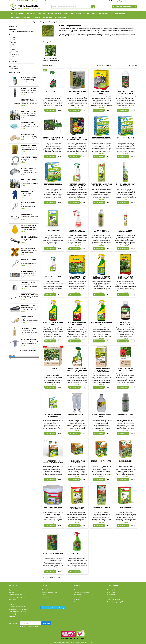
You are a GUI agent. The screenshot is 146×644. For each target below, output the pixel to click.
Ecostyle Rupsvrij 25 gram (101, 93)
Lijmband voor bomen (101, 507)
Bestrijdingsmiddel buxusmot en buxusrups (24, 32)
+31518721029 (20, 1)
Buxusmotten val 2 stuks (101, 461)
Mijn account (45, 597)
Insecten (14, 69)
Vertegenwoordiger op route (17, 607)
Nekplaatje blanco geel (30, 226)
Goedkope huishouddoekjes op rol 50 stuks (30, 123)
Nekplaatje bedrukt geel (30, 248)
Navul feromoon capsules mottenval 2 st (53, 462)
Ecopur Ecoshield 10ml (53, 184)
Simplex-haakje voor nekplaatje (30, 237)
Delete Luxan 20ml (126, 507)
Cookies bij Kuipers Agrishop (17, 597)
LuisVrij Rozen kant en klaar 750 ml (77, 323)
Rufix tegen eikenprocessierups (101, 231)
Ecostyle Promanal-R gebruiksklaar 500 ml (101, 277)
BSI (13, 40)
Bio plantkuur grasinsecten (126, 323)
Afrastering (69, 13)
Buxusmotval (53, 369)
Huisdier (37, 17)
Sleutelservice (13, 604)
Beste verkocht (15, 72)
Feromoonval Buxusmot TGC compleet (53, 139)
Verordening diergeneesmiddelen (19, 609)
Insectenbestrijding (118, 13)
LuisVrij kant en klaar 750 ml (101, 323)
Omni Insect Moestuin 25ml (77, 93)
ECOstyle (15, 42)
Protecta (14, 52)
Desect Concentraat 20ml (53, 553)
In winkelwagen (50, 110)
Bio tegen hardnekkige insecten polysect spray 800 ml (77, 370)
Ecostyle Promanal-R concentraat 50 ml (77, 277)
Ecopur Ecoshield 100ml (101, 138)
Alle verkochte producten (30, 351)
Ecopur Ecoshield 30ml (126, 138)
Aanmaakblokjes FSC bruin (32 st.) (30, 146)
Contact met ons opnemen (49, 592)
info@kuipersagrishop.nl (38, 1)
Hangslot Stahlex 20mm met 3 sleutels (30, 317)
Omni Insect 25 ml (126, 461)
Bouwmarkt (15, 17)
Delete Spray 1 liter (53, 276)
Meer (60, 37)
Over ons (12, 592)
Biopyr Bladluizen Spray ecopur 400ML (126, 185)
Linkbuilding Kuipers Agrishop (17, 612)
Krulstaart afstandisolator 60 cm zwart (30, 180)
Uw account (79, 585)
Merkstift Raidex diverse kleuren (30, 271)
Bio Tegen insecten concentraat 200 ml (126, 370)
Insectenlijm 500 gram (53, 507)
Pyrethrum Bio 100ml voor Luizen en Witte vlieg (101, 185)
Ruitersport (48, 17)
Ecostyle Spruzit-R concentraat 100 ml (126, 277)
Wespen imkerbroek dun (77, 415)
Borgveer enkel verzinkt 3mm (30, 203)
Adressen (77, 599)
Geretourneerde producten (82, 592)
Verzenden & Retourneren (16, 602)
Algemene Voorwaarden (16, 590)
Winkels (44, 595)
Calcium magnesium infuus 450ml (30, 328)
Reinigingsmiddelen (55, 13)
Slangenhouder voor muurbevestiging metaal (30, 168)
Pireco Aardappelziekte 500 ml (101, 416)
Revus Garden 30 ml (53, 230)
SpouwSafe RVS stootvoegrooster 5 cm (30, 283)
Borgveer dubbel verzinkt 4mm (30, 260)
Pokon (14, 49)
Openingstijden (14, 614)
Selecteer (118, 66)
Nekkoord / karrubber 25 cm (30, 100)
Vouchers (77, 602)
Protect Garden (16, 54)
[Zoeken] (73, 7)
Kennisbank (109, 1)
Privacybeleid (13, 599)
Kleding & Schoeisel (83, 13)
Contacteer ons (113, 585)
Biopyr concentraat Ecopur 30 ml (53, 416)
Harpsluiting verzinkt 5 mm (30, 157)
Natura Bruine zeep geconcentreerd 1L (126, 93)
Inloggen (121, 1)
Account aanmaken (131, 1)
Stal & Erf (42, 13)
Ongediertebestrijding (100, 13)
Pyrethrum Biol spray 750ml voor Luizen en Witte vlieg (77, 186)
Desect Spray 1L (77, 553)
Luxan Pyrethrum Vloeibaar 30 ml (77, 508)
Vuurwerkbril (26, 214)
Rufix (13, 57)
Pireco (14, 47)
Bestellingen (78, 595)
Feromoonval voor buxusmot (77, 462)
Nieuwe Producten (61, 17)
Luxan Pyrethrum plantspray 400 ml (126, 231)
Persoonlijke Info (79, 590)
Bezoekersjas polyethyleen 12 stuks (30, 340)
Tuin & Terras (27, 17)
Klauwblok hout (27, 134)
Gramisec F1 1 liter (126, 415)
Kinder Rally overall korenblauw (30, 191)
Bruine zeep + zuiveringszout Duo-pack (77, 139)
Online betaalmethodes (16, 595)
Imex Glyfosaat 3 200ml (30, 77)
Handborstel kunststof (30, 306)
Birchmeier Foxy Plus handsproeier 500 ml (77, 231)
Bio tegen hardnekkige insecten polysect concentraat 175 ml (101, 370)
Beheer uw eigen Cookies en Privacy (53, 608)
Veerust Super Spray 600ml (30, 89)
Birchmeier (15, 37)
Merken (12, 355)
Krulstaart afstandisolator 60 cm (30, 111)
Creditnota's (78, 597)
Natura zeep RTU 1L (53, 92)
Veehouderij (31, 13)
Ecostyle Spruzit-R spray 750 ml (53, 323)
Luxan (14, 44)
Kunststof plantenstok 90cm (30, 294)
